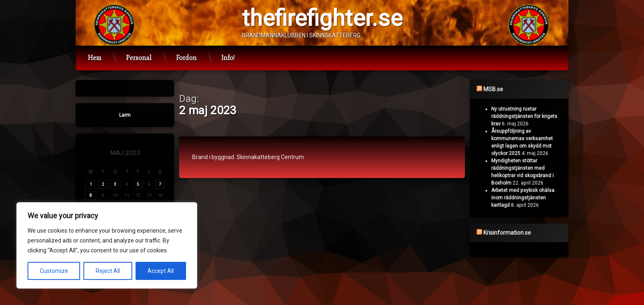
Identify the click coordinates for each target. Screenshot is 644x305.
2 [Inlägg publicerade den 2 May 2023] (103, 184)
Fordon (186, 58)
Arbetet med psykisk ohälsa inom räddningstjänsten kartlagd (523, 198)
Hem (95, 58)
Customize (54, 271)
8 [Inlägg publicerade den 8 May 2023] (91, 195)
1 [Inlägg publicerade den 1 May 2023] (91, 184)
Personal (139, 58)
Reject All (108, 271)
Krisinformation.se (507, 233)
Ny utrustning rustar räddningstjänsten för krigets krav (524, 116)
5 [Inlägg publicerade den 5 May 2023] (138, 184)
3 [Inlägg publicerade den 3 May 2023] (115, 184)
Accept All (161, 271)
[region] (107, 245)
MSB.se (493, 89)
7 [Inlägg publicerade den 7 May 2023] (160, 184)
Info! (228, 58)
